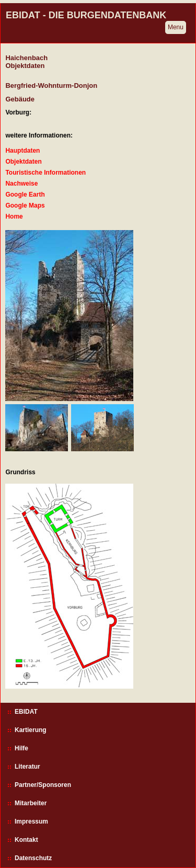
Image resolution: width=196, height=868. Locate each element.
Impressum (31, 821)
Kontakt (26, 840)
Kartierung (31, 730)
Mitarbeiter (31, 803)
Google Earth (25, 195)
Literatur (27, 767)
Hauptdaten (22, 151)
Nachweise (21, 184)
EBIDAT (26, 712)
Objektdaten (23, 162)
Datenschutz (33, 858)
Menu (176, 27)
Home (14, 216)
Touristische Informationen (45, 173)
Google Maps (25, 205)
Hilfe (21, 748)
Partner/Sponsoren (43, 785)
